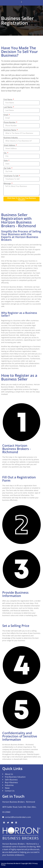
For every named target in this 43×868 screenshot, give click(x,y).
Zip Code (7, 168)
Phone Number (10, 122)
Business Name (10, 130)
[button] (21, 2)
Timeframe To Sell (11, 176)
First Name (8, 100)
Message (7, 184)
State (6, 161)
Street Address (10, 145)
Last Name (8, 107)
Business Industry (11, 138)
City (5, 153)
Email (6, 115)
